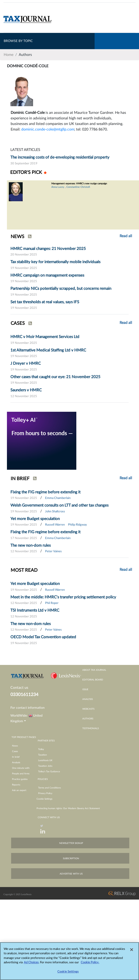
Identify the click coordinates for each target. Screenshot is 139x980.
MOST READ (24, 570)
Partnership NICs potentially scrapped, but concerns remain (61, 289)
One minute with (21, 768)
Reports (16, 785)
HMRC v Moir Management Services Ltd (45, 337)
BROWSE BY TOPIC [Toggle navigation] (18, 41)
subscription (71, 859)
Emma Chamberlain (58, 498)
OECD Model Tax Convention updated (43, 637)
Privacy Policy (45, 793)
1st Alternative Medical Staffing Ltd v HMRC (48, 350)
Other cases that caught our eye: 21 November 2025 (55, 377)
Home (9, 55)
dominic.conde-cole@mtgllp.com (48, 129)
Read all (126, 236)
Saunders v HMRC (26, 390)
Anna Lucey (58, 187)
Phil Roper (52, 603)
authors (88, 719)
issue (85, 690)
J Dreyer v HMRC (26, 363)
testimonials (91, 728)
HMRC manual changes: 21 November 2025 (48, 249)
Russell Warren (55, 525)
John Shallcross (55, 512)
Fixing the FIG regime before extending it (45, 492)
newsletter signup (71, 843)
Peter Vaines (53, 551)
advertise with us (71, 874)
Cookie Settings (44, 799)
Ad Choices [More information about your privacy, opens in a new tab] (31, 965)
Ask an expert (19, 790)
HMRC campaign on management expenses (47, 275)
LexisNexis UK (45, 760)
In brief (16, 757)
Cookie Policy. (90, 965)
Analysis (16, 763)
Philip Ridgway (77, 525)
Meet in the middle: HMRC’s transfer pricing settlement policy (63, 597)
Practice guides (20, 779)
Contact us (19, 688)
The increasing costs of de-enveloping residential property (60, 157)
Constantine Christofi (78, 187)
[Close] (132, 952)
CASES (18, 323)
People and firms (21, 774)
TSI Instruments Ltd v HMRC (35, 610)
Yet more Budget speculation (35, 519)
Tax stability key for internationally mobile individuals (55, 262)
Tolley (41, 749)
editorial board (93, 680)
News (15, 746)
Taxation (43, 755)
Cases (15, 751)
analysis (88, 699)
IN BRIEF (20, 479)
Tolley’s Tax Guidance (49, 772)
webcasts (88, 709)
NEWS (17, 237)
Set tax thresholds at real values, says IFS (45, 302)
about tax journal (94, 670)
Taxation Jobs (45, 766)
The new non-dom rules (31, 545)
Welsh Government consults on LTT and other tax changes (59, 505)
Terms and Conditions (49, 788)
